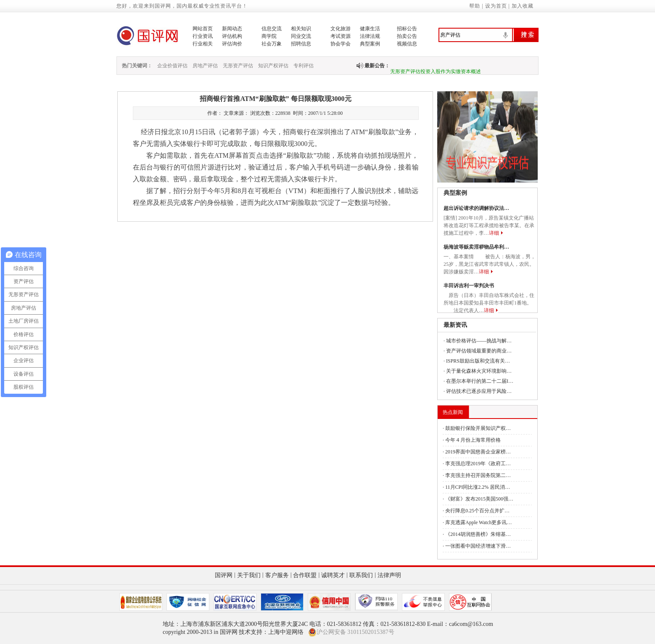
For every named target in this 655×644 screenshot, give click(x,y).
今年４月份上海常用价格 (473, 440)
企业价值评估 (172, 66)
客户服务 (277, 575)
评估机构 (232, 36)
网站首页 (203, 29)
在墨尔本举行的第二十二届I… (480, 381)
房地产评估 (205, 66)
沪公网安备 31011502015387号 (351, 632)
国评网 (224, 575)
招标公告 (407, 29)
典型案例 (370, 44)
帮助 (475, 6)
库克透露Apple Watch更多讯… (478, 522)
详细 (494, 233)
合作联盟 (305, 575)
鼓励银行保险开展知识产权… (478, 428)
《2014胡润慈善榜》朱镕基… (478, 534)
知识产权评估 (273, 66)
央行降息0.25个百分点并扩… (477, 511)
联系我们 (361, 575)
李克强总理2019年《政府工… (478, 464)
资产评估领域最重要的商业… (479, 351)
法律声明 (389, 575)
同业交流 (301, 36)
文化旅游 (341, 29)
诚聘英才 (333, 575)
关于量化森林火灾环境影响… (479, 371)
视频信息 (407, 44)
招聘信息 (301, 44)
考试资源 (341, 36)
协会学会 (341, 44)
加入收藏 (523, 6)
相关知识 (301, 29)
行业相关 (203, 44)
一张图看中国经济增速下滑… (478, 546)
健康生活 (370, 29)
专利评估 (304, 66)
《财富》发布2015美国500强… (479, 499)
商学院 (269, 36)
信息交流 (272, 29)
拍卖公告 (407, 36)
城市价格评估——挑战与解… (479, 341)
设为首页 (496, 6)
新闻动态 (232, 29)
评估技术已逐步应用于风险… (479, 391)
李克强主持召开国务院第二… (478, 475)
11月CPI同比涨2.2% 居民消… (478, 487)
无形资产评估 (238, 66)
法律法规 (370, 36)
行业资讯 (203, 36)
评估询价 (232, 44)
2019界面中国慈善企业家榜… (478, 452)
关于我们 (249, 575)
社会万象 (272, 44)
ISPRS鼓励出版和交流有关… (478, 361)
